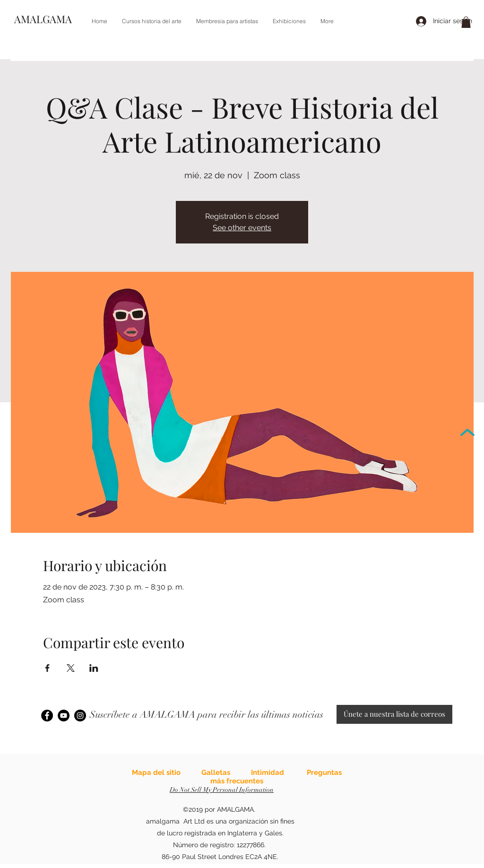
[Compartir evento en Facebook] (48, 668)
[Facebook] (47, 716)
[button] (151, 21)
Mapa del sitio (156, 773)
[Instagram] (80, 716)
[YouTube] (64, 716)
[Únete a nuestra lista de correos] (394, 714)
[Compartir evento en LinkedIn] (94, 668)
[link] (466, 22)
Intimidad (268, 773)
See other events (242, 228)
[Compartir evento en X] (71, 668)
